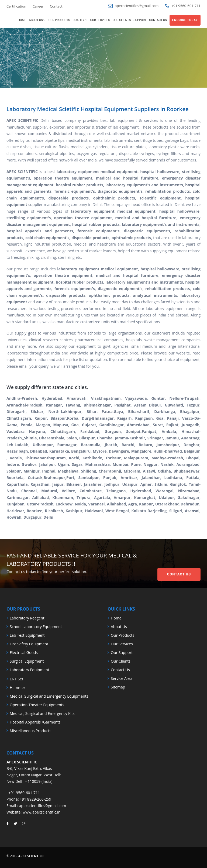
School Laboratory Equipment (36, 627)
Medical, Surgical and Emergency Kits (42, 713)
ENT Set (16, 679)
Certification (16, 6)
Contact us (158, 20)
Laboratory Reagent (27, 618)
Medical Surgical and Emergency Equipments (49, 696)
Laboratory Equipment (30, 670)
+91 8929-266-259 (35, 799)
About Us (119, 627)
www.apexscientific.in (42, 812)
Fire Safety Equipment (29, 644)
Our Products (59, 20)
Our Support (122, 652)
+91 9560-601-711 (24, 793)
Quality (79, 20)
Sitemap (118, 687)
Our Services (100, 20)
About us (36, 20)
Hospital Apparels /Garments (35, 722)
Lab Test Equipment (27, 635)
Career (38, 6)
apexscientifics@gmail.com (137, 6)
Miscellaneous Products (30, 731)
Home (22, 20)
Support (140, 20)
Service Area (122, 678)
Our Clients (122, 20)
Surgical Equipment (27, 661)
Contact (56, 6)
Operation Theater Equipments (37, 705)
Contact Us (179, 563)
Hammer (18, 688)
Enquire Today (185, 20)
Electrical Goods (24, 652)
